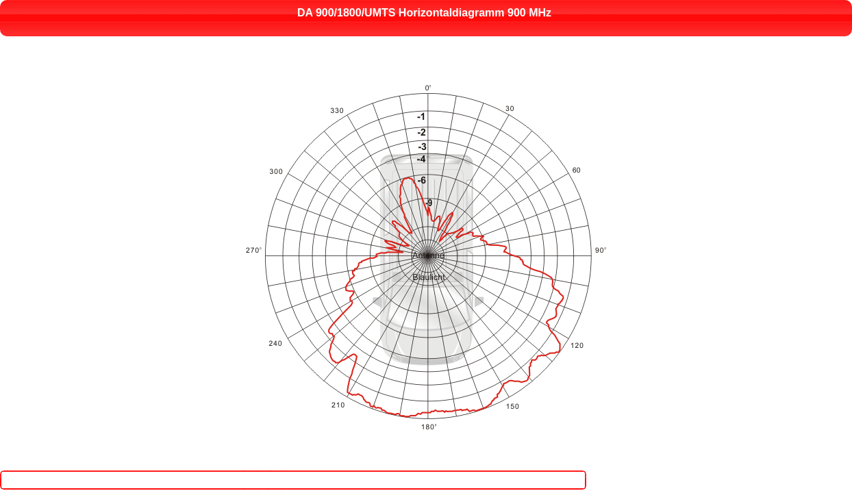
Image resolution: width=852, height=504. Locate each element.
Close (431, 471)
